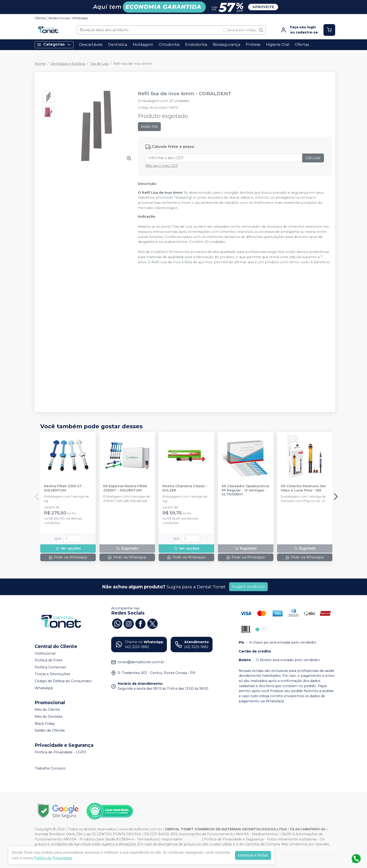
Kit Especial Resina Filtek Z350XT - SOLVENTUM (125, 488)
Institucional (45, 653)
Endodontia (196, 45)
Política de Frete (49, 660)
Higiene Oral (278, 45)
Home (40, 64)
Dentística (118, 45)
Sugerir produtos (248, 587)
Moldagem (143, 45)
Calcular (313, 158)
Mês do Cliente (47, 710)
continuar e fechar (253, 855)
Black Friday (45, 724)
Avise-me (149, 126)
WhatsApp (80, 18)
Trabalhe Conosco (50, 769)
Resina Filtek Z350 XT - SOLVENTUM (64, 488)
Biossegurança (226, 45)
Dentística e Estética (68, 64)
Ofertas (40, 18)
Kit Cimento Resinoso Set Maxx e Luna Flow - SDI (303, 488)
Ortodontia (169, 45)
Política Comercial (50, 667)
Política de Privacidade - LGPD (60, 752)
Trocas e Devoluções (52, 674)
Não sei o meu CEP (162, 166)
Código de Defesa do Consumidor (63, 681)
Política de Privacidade (53, 858)
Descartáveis (91, 45)
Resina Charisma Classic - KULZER (185, 488)
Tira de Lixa (99, 64)
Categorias (54, 45)
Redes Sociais (59, 18)
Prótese (253, 45)
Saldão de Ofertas (50, 730)
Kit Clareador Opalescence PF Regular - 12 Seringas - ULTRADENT (246, 490)
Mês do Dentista (48, 717)
